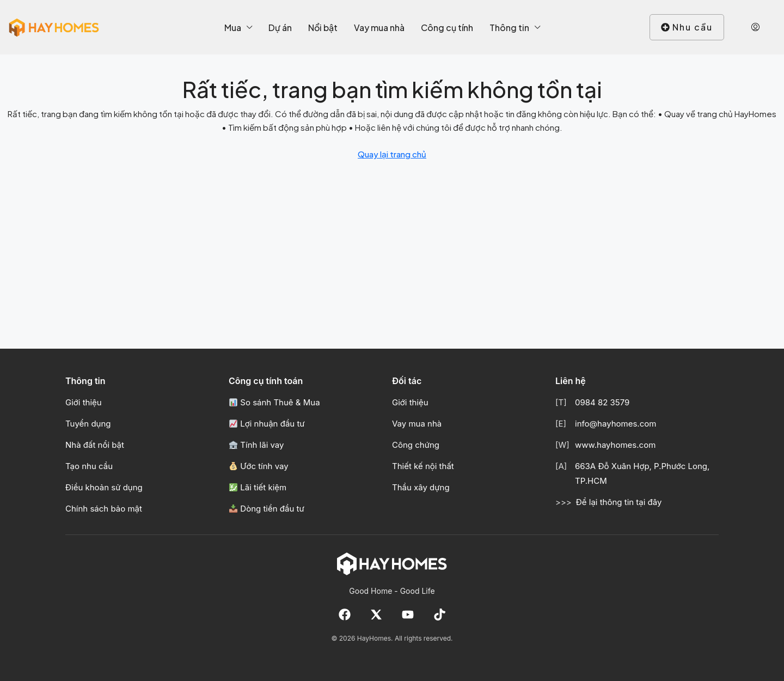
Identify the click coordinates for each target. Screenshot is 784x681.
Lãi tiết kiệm (258, 487)
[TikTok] (439, 615)
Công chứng (416, 445)
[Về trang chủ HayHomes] (392, 563)
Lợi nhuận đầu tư (267, 424)
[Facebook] (345, 615)
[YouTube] (408, 615)
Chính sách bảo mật (104, 509)
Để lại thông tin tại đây (619, 502)
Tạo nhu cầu (89, 466)
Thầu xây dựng (421, 487)
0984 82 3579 (602, 402)
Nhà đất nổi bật (95, 445)
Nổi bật (323, 28)
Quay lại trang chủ (392, 154)
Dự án (280, 28)
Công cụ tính (447, 28)
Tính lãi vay (256, 445)
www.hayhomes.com (615, 445)
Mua (233, 28)
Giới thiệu (84, 402)
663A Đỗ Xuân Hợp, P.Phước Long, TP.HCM (642, 473)
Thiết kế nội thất (423, 466)
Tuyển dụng (88, 424)
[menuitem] (755, 27)
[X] (376, 615)
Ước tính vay (259, 466)
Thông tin (509, 28)
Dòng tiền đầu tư (267, 509)
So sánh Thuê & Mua (275, 402)
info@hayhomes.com (615, 424)
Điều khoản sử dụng (104, 487)
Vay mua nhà (379, 28)
